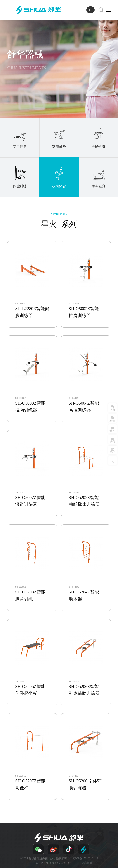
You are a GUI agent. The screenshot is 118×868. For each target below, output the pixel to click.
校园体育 (59, 177)
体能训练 (20, 177)
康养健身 (98, 177)
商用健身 (20, 137)
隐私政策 (87, 863)
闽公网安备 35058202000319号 (54, 863)
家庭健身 (59, 137)
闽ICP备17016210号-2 (85, 858)
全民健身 (99, 137)
